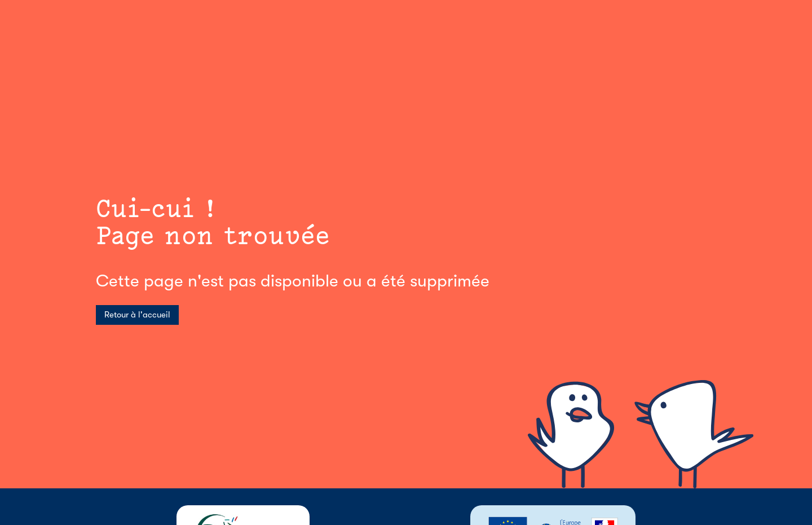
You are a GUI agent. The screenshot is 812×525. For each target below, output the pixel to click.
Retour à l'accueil (137, 315)
